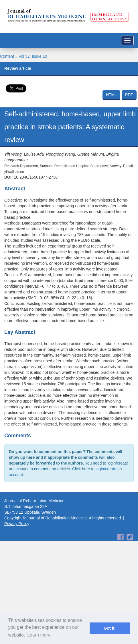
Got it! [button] (110, 628)
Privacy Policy (17, 524)
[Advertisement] (67, 559)
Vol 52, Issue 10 (33, 56)
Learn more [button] (39, 635)
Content (7, 56)
